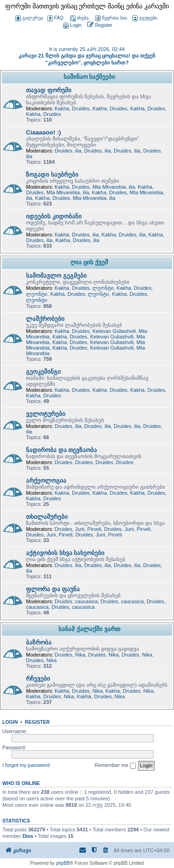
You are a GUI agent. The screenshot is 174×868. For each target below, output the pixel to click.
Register (38, 722)
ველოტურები (46, 414)
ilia (78, 151)
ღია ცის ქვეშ (89, 262)
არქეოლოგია (46, 481)
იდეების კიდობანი (54, 216)
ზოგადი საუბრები (52, 175)
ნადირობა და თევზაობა (61, 450)
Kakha (62, 108)
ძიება (79, 18)
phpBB (63, 863)
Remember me (115, 766)
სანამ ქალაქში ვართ (89, 629)
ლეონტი (103, 288)
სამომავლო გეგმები (56, 276)
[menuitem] (71, 26)
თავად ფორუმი (49, 90)
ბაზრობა (39, 642)
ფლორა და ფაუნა (53, 589)
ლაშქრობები (45, 319)
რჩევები (38, 679)
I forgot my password (26, 765)
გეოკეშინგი (43, 372)
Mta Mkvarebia (109, 187)
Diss (28, 836)
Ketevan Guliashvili (114, 331)
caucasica (87, 601)
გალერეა (29, 18)
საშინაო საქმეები (90, 77)
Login (10, 722)
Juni (80, 529)
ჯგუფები (145, 18)
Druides (81, 108)
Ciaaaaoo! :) (43, 132)
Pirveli (94, 529)
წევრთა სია (111, 18)
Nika (80, 655)
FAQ (55, 18)
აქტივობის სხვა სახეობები (65, 553)
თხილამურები (47, 517)
